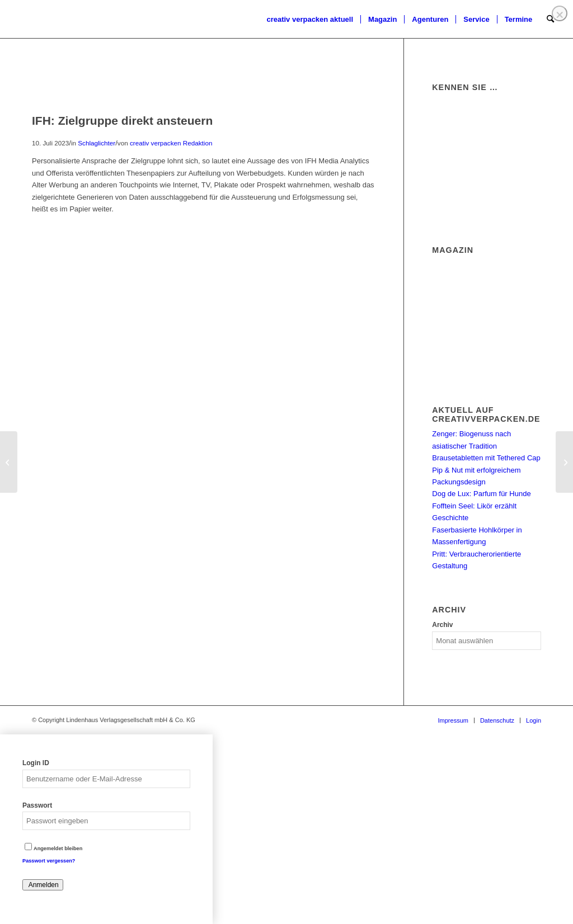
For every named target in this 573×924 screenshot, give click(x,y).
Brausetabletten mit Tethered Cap (486, 458)
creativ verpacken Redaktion (171, 143)
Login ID (36, 763)
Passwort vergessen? (49, 861)
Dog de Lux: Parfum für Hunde (481, 494)
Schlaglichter (97, 143)
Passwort (37, 805)
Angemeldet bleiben (53, 848)
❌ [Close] (560, 15)
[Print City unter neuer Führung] (9, 462)
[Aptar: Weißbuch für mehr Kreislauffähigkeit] (564, 462)
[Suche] (550, 20)
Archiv (442, 625)
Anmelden (43, 885)
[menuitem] (310, 20)
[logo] (31, 20)
